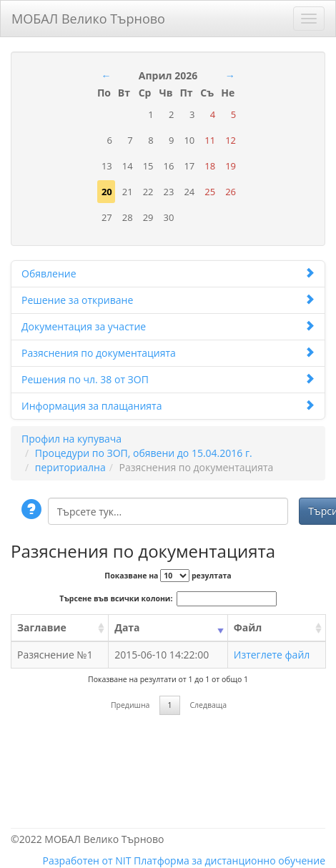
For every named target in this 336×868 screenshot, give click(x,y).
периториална (70, 467)
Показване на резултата (168, 576)
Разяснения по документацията (168, 353)
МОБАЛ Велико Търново (88, 16)
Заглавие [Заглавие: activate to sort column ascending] (42, 627)
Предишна (130, 705)
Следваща (208, 705)
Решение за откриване (168, 300)
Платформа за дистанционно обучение (229, 860)
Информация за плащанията (168, 406)
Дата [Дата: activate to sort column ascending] (127, 627)
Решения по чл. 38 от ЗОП (168, 379)
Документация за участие (168, 326)
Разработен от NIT (87, 860)
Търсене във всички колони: (168, 599)
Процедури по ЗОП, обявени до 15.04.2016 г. (144, 453)
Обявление (168, 273)
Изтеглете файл (272, 655)
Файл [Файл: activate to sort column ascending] (248, 627)
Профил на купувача (71, 439)
